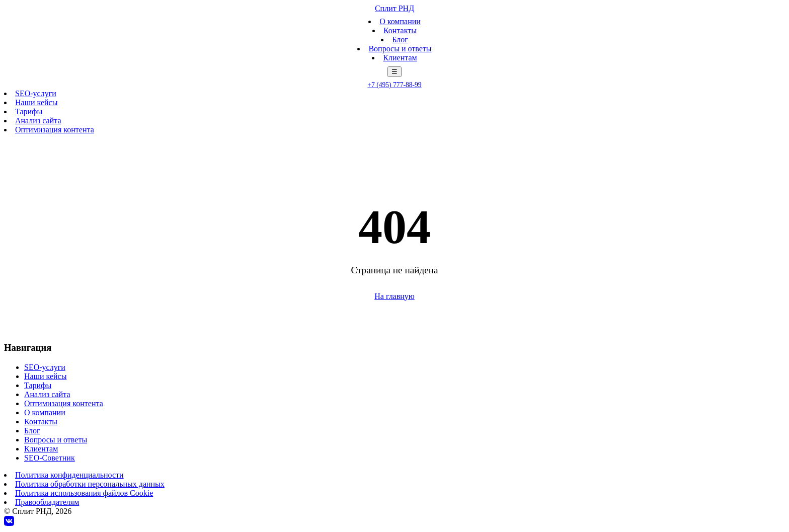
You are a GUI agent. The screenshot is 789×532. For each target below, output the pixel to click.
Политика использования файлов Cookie (84, 493)
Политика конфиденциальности (69, 475)
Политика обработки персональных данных (90, 484)
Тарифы (29, 111)
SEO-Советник (50, 458)
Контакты (400, 30)
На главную (395, 296)
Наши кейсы (36, 102)
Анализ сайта (38, 121)
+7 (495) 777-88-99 (394, 85)
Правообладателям (47, 502)
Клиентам (400, 58)
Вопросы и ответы (400, 49)
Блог (400, 40)
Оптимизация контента (55, 130)
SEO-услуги (36, 93)
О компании (400, 21)
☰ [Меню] (395, 72)
